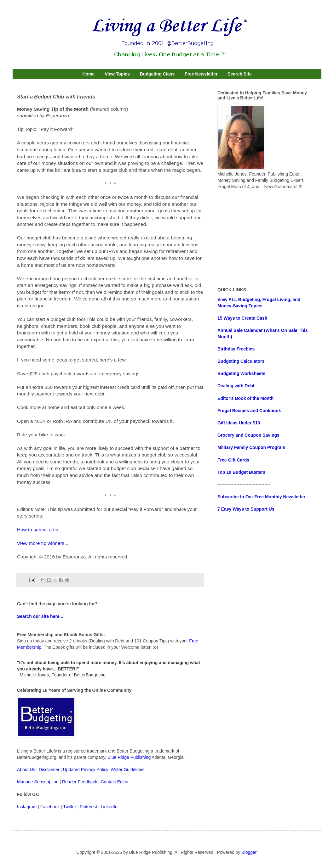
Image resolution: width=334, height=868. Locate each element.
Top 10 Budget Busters (241, 472)
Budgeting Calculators (241, 361)
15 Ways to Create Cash (242, 318)
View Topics (117, 74)
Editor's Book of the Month (245, 398)
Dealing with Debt (236, 386)
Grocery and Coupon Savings (248, 435)
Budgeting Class (157, 74)
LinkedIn (109, 807)
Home (88, 74)
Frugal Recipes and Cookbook (249, 411)
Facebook (50, 807)
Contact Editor (115, 782)
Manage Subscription (38, 782)
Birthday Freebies (236, 349)
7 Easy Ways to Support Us (246, 509)
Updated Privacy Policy (86, 770)
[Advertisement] (265, 238)
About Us (26, 770)
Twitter (69, 807)
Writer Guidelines (127, 770)
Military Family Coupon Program (251, 447)
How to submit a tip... (40, 530)
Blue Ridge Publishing (129, 757)
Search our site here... (40, 616)
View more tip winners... (43, 543)
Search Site (239, 74)
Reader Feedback (80, 782)
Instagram (27, 807)
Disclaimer (49, 770)
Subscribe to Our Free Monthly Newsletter (261, 497)
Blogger (249, 852)
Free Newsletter (201, 74)
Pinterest (88, 807)
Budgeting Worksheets (241, 373)
